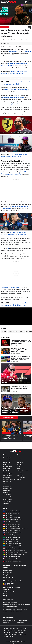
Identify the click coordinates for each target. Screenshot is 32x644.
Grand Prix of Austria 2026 (11, 531)
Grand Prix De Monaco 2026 (12, 526)
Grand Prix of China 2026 (11, 513)
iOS (10, 632)
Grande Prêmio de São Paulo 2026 (13, 555)
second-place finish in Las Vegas (13, 98)
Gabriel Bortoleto (8, 497)
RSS (21, 628)
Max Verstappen (8, 473)
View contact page (8, 613)
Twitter (18, 630)
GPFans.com (7, 622)
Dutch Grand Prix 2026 (10, 539)
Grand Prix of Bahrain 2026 (12, 518)
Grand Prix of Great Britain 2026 (13, 533)
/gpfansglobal (8, 571)
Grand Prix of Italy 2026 (11, 541)
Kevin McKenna (5, 44)
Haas (18, 469)
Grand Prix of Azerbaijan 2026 (12, 546)
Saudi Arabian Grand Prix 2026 (13, 520)
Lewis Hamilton (13, 52)
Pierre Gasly (6, 469)
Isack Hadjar (7, 471)
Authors (6, 628)
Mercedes (28, 52)
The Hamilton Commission (10, 287)
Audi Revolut (20, 462)
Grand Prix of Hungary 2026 (12, 537)
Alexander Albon (8, 475)
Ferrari (22, 331)
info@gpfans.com (8, 600)
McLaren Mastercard (22, 471)
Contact (25, 628)
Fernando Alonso (8, 488)
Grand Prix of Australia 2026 (12, 511)
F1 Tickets (7, 636)
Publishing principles (17, 632)
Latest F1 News (4, 27)
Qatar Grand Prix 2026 (10, 559)
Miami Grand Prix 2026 (10, 522)
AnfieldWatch (20, 622)
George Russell (7, 482)
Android (6, 632)
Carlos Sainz (7, 477)
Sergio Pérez (7, 503)
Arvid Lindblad (7, 495)
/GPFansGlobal (8, 577)
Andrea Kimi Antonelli (9, 480)
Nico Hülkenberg (8, 499)
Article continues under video (16, 78)
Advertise (7, 630)
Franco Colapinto (8, 466)
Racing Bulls (20, 475)
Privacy (12, 636)
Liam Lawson (7, 493)
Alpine (18, 458)
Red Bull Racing (21, 477)
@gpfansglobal (8, 573)
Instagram (23, 630)
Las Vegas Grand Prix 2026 (12, 557)
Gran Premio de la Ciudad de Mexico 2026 (15, 552)
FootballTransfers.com (9, 620)
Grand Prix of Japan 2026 (11, 515)
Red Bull (4, 331)
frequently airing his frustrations (12, 104)
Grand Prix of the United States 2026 (14, 550)
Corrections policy (9, 634)
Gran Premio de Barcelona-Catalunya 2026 (16, 528)
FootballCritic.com (22, 620)
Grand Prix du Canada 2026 (12, 524)
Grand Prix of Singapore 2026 (12, 548)
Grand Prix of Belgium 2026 (12, 535)
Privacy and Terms (14, 628)
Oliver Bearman (7, 484)
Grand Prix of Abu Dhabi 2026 (12, 561)
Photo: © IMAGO (5, 24)
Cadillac (19, 464)
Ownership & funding (20, 634)
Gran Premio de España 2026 (12, 544)
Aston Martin (20, 460)
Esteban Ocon (7, 486)
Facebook (13, 630)
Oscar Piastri (7, 464)
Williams (19, 480)
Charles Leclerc (7, 460)
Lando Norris (7, 462)
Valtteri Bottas (7, 501)
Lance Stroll (6, 490)
